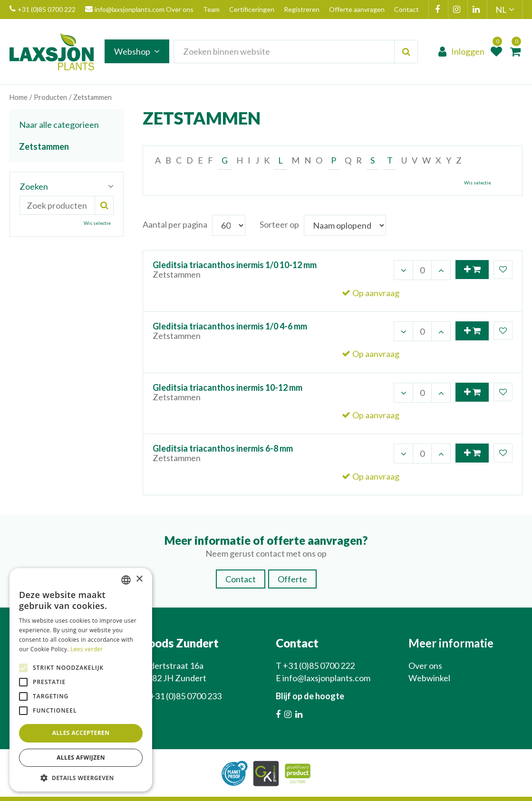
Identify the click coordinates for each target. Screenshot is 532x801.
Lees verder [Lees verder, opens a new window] (87, 649)
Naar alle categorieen (59, 125)
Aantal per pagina (175, 224)
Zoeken (34, 186)
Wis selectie (478, 183)
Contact (241, 564)
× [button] (139, 579)
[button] (81, 777)
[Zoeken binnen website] (299, 52)
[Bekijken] (515, 52)
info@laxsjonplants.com (125, 10)
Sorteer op (279, 224)
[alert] (81, 680)
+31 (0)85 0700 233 (186, 681)
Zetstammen (44, 146)
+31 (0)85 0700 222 (43, 10)
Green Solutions (271, 791)
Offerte (292, 564)
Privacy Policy (322, 791)
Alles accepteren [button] (81, 733)
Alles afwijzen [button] (81, 758)
